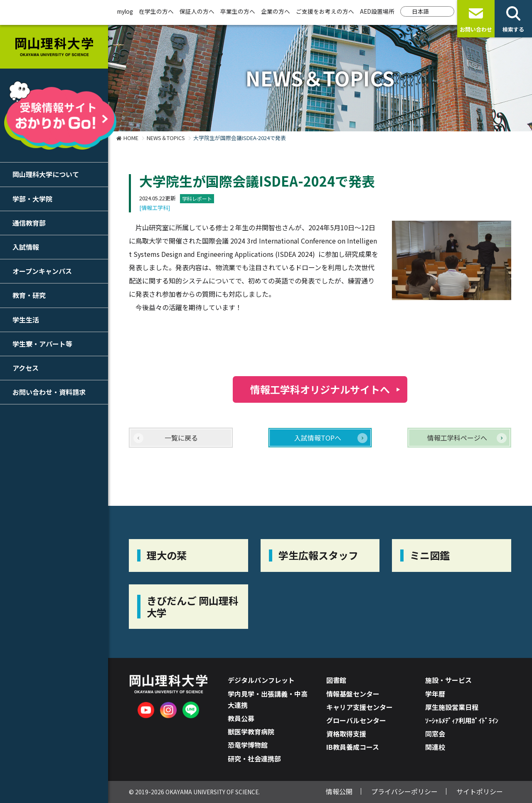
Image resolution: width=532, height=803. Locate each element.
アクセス (26, 368)
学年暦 (435, 694)
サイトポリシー (480, 791)
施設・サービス (448, 680)
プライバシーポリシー (404, 791)
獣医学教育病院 (251, 732)
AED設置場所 (377, 11)
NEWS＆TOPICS (166, 138)
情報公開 (339, 791)
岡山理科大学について (46, 174)
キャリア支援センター (360, 707)
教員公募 (241, 718)
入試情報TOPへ (318, 438)
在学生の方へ (156, 11)
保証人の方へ (197, 11)
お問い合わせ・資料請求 (49, 392)
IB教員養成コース (353, 747)
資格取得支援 (346, 734)
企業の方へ (276, 11)
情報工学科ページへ (457, 438)
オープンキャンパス (42, 271)
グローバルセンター (356, 720)
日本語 (421, 11)
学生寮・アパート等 (42, 344)
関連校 (435, 747)
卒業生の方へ (238, 11)
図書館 (336, 680)
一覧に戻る (181, 438)
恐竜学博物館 (248, 745)
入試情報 (26, 247)
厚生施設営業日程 (452, 707)
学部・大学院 (32, 199)
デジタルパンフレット (261, 680)
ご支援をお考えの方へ (325, 11)
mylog (125, 11)
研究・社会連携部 (254, 759)
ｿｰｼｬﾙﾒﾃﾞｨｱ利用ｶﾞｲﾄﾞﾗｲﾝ (462, 720)
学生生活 (26, 320)
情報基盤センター (353, 694)
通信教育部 (29, 223)
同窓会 (435, 734)
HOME (131, 138)
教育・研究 (29, 295)
